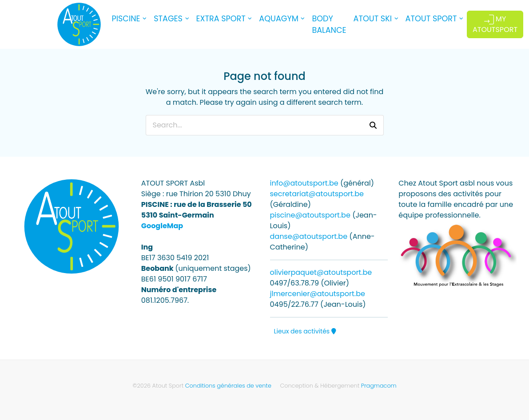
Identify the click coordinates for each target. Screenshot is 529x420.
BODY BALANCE (329, 24)
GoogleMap (162, 226)
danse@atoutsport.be (309, 236)
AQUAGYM (279, 19)
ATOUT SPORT (431, 19)
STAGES (168, 19)
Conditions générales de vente (228, 386)
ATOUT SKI (373, 19)
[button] (373, 125)
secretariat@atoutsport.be (317, 194)
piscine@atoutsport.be (310, 215)
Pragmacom (379, 386)
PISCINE (126, 19)
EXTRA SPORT (221, 19)
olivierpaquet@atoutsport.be (321, 272)
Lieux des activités (305, 331)
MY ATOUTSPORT (495, 24)
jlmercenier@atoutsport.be (318, 294)
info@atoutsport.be (304, 183)
